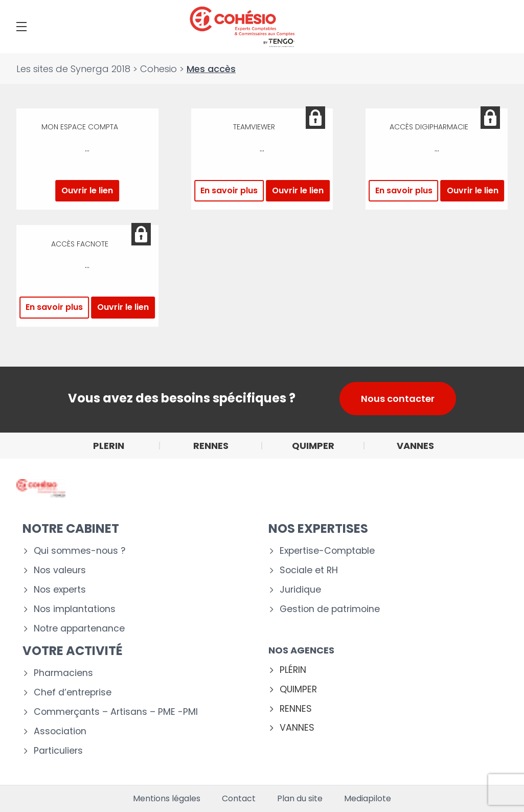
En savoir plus (229, 190)
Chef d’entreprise (73, 693)
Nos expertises (318, 528)
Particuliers (58, 751)
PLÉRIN (293, 670)
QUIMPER (298, 690)
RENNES (296, 709)
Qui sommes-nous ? (79, 551)
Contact (239, 799)
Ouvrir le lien (87, 190)
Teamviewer (254, 128)
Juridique (300, 590)
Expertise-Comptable (327, 551)
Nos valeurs (60, 570)
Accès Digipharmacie (429, 128)
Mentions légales (167, 799)
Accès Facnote (80, 244)
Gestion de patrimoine (330, 609)
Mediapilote (368, 799)
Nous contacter (398, 399)
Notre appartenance (79, 629)
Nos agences (301, 650)
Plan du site (300, 799)
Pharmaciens (63, 673)
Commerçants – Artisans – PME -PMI (116, 712)
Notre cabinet (71, 528)
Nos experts (60, 590)
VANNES (297, 728)
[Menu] (21, 27)
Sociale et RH (309, 570)
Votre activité (73, 651)
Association (60, 731)
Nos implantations (75, 609)
